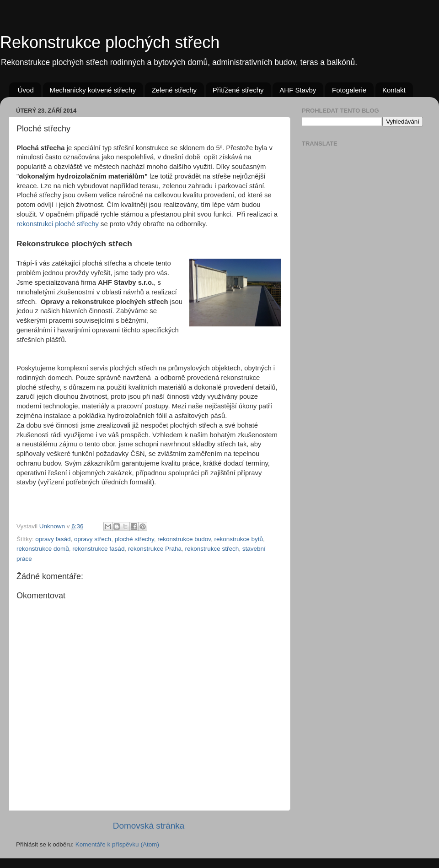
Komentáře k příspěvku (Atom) (117, 844)
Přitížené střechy (238, 90)
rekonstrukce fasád (98, 549)
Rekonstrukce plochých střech (110, 42)
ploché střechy (134, 539)
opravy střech (93, 539)
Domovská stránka (149, 826)
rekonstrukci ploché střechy (58, 224)
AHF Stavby (298, 90)
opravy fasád (53, 539)
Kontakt (394, 90)
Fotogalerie (349, 90)
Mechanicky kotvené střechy (93, 90)
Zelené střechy (174, 90)
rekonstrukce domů (43, 549)
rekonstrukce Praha (155, 549)
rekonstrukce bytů (239, 539)
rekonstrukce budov (184, 539)
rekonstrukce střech (212, 549)
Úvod (26, 90)
